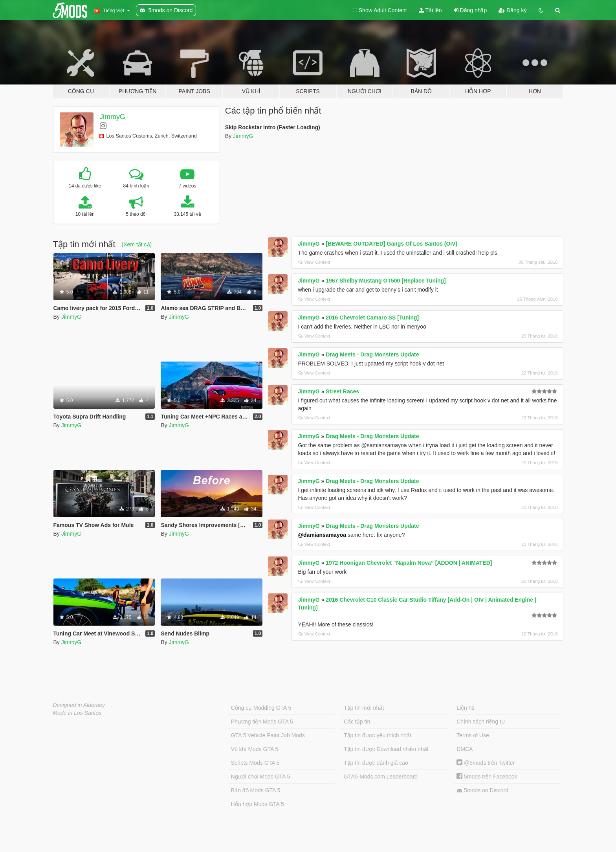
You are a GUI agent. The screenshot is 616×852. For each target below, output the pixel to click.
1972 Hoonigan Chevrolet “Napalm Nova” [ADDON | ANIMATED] (409, 563)
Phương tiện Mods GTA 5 (262, 722)
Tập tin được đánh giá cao (376, 763)
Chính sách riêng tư (481, 722)
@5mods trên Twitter (486, 763)
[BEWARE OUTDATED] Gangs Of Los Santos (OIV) (391, 244)
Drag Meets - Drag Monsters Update (372, 354)
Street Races (342, 391)
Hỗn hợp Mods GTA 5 (258, 804)
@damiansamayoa (322, 535)
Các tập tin (357, 722)
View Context (314, 262)
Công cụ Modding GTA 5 (261, 708)
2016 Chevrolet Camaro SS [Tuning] (372, 318)
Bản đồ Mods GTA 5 (256, 790)
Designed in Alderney (79, 705)
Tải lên (430, 10)
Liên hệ (466, 708)
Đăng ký (512, 10)
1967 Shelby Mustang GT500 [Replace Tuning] (386, 281)
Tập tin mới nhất (364, 708)
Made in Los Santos (77, 713)
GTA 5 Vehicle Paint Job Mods (268, 735)
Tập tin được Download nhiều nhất (386, 749)
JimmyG (112, 117)
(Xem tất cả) (137, 244)
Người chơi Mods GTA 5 (260, 777)
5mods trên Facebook (487, 777)
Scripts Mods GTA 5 (255, 763)
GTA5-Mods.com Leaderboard (381, 777)
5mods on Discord (482, 790)
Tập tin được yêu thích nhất (378, 735)
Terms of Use (473, 735)
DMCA (465, 749)
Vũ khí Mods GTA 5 (255, 749)
